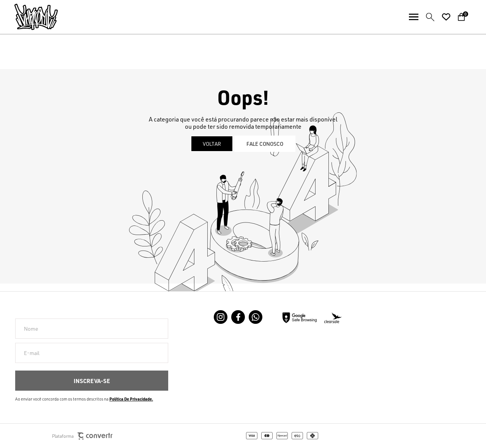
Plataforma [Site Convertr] (82, 436)
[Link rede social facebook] (238, 317)
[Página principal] (29, 17)
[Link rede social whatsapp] (256, 317)
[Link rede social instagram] (221, 317)
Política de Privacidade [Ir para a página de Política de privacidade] (131, 399)
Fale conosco (265, 144)
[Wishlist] (446, 17)
